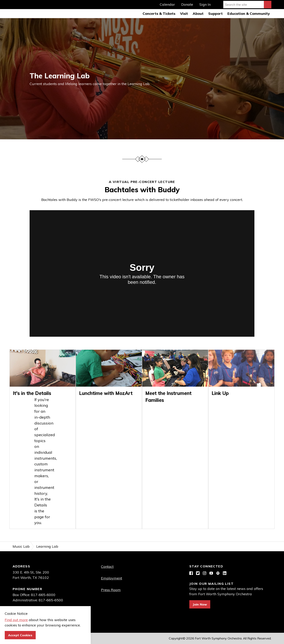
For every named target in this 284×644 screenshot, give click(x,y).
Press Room (111, 590)
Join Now (200, 604)
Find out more (16, 620)
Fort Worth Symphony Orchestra (9, 9)
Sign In (205, 5)
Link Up (220, 393)
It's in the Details (32, 393)
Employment (112, 578)
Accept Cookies (20, 635)
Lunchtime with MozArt (106, 393)
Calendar (167, 5)
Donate (187, 5)
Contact (107, 567)
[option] (142, 79)
